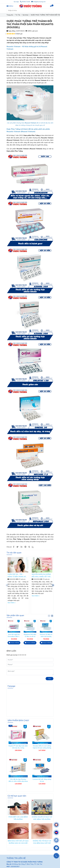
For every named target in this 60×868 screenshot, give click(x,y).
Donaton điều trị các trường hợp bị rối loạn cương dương (42, 747)
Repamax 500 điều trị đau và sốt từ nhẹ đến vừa (30, 635)
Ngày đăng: (11, 31)
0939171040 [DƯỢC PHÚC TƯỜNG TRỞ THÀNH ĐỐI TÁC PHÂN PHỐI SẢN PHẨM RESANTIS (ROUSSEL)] (25, 2)
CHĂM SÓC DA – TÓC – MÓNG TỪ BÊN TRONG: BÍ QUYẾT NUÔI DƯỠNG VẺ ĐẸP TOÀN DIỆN (18, 576)
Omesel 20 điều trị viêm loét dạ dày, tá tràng (46, 635)
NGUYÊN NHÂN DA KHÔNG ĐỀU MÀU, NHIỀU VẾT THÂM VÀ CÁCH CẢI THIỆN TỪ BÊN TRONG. (42, 576)
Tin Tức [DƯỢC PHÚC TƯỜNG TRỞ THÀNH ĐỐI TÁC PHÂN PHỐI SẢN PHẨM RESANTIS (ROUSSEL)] (18, 15)
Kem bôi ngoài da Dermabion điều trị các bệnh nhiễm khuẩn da (14, 635)
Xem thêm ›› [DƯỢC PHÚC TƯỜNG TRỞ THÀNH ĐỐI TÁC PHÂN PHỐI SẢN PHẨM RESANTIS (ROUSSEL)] (12, 603)
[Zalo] (34, 547)
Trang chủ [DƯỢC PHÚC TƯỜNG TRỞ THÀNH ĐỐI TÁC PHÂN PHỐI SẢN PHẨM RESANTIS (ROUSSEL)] (10, 15)
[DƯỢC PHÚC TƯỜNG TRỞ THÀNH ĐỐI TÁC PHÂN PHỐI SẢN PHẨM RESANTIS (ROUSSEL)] (30, 6)
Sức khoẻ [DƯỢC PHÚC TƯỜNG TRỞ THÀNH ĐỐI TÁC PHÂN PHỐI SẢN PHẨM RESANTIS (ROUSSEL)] (25, 15)
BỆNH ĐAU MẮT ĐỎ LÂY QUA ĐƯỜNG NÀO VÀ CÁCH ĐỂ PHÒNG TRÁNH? (18, 842)
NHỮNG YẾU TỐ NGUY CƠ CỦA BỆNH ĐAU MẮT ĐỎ (42, 842)
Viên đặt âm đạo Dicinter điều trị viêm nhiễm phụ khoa (18, 780)
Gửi (49, 679)
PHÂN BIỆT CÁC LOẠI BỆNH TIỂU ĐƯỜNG (18, 818)
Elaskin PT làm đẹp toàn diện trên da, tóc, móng (18, 747)
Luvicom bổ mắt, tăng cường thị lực (42, 780)
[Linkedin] (21, 547)
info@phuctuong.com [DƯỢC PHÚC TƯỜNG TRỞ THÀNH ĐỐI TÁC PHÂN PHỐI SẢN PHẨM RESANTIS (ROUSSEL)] (38, 2)
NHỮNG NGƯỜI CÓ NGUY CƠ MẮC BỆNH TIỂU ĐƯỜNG (42, 818)
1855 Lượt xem (32, 31)
